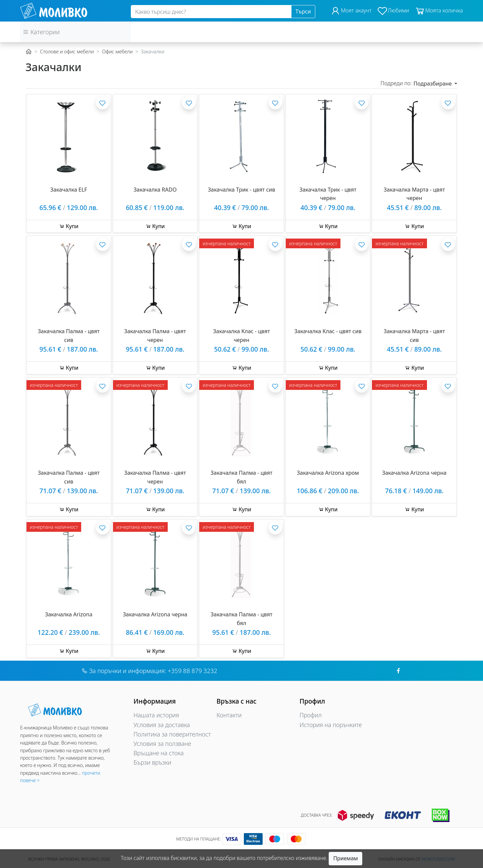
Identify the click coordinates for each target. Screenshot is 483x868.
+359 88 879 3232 (193, 671)
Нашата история (156, 715)
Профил (311, 715)
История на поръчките (331, 725)
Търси (303, 11)
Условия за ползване (162, 744)
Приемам (345, 858)
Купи (69, 226)
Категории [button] (41, 32)
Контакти (229, 715)
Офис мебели (117, 52)
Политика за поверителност (172, 734)
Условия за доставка (162, 725)
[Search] (211, 12)
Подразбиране (433, 84)
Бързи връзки (152, 762)
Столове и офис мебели (67, 52)
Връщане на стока (159, 753)
